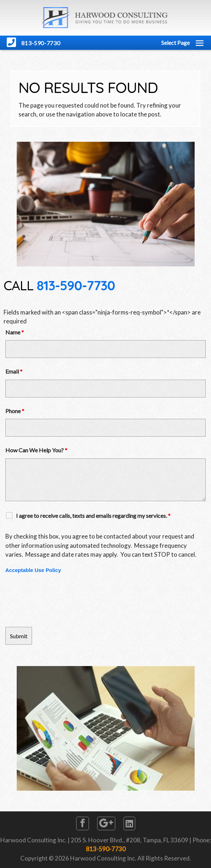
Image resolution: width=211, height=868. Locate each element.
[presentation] (59, 601)
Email (14, 371)
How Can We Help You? (36, 450)
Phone (15, 411)
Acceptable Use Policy (33, 570)
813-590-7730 (76, 285)
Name (15, 332)
